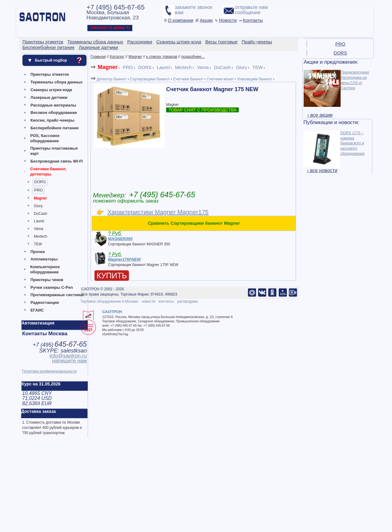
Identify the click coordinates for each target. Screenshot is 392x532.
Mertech (40, 236)
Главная (98, 56)
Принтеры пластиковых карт (54, 151)
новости (149, 301)
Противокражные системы (57, 295)
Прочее (38, 252)
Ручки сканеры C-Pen (52, 287)
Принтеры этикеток (50, 74)
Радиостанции (45, 302)
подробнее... (193, 56)
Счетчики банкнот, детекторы (48, 171)
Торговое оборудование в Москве (109, 301)
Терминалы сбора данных (56, 82)
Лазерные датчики (49, 97)
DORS (40, 182)
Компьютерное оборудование (45, 269)
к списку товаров (162, 56)
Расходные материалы (53, 105)
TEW (38, 244)
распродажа (187, 301)
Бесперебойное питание (55, 128)
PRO (38, 190)
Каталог (117, 56)
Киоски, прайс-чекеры (52, 120)
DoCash (40, 214)
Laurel (39, 221)
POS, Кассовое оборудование (45, 138)
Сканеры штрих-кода (51, 90)
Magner (40, 198)
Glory (38, 206)
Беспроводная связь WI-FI (57, 161)
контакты (166, 301)
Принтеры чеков (47, 280)
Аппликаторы (44, 259)
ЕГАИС (37, 310)
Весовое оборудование (54, 113)
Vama (38, 229)
